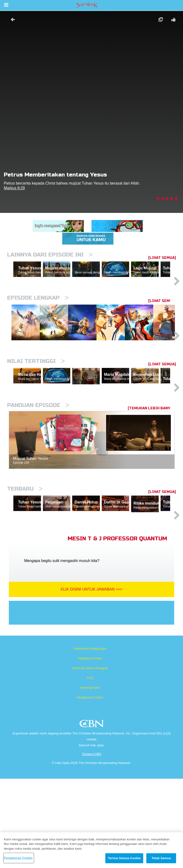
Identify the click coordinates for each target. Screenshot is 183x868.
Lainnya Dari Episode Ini (50, 255)
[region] (91, 850)
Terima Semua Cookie (124, 858)
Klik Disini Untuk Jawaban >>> (92, 679)
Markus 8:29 (14, 188)
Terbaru (25, 556)
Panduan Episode (38, 472)
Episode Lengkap (38, 319)
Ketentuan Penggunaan (90, 738)
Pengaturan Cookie (90, 787)
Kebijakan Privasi (90, 748)
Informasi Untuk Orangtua (90, 757)
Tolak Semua (161, 858)
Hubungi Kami (90, 777)
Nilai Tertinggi (36, 406)
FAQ (90, 767)
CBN (92, 814)
